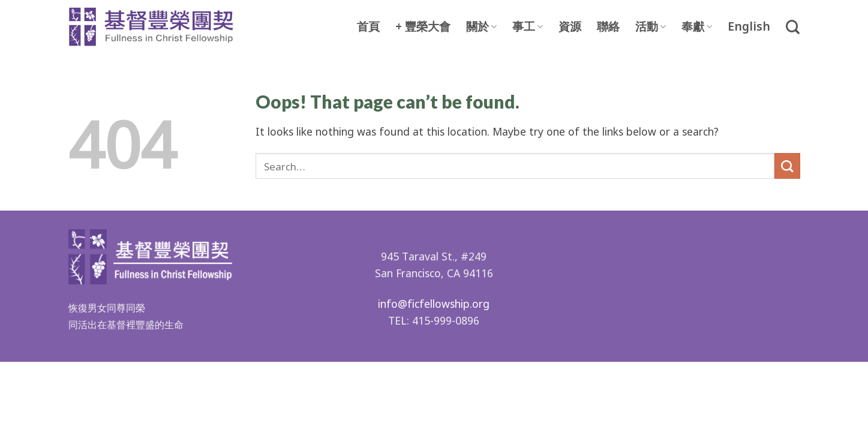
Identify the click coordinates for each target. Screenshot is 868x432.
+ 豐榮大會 (423, 27)
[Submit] (787, 166)
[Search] (793, 27)
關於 (481, 27)
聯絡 (608, 27)
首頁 (368, 27)
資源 (570, 27)
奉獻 (697, 27)
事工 (528, 27)
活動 (651, 27)
